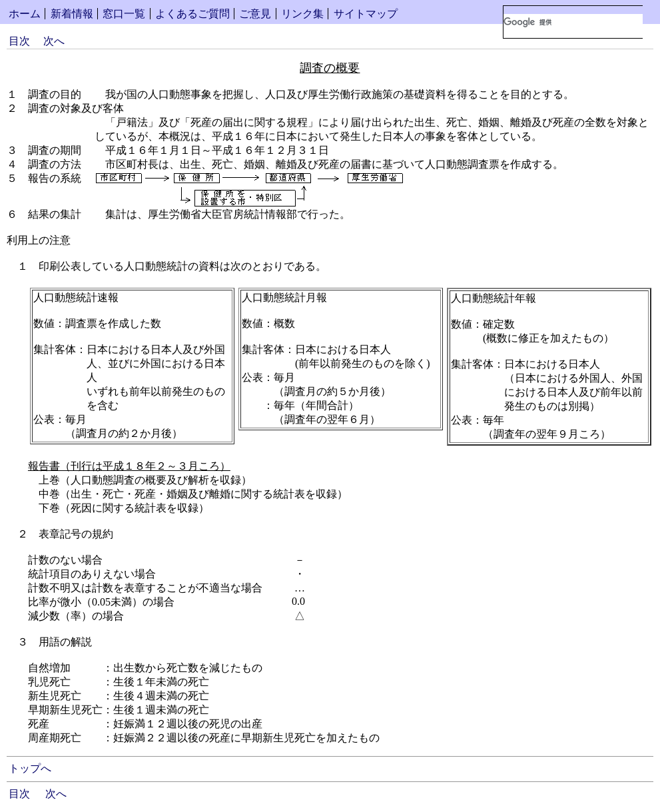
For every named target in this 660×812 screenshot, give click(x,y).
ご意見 (255, 14)
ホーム (25, 14)
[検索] (573, 22)
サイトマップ (366, 14)
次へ (54, 41)
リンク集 (302, 14)
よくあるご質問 (192, 14)
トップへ (30, 768)
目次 (19, 41)
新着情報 (72, 14)
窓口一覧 (124, 14)
